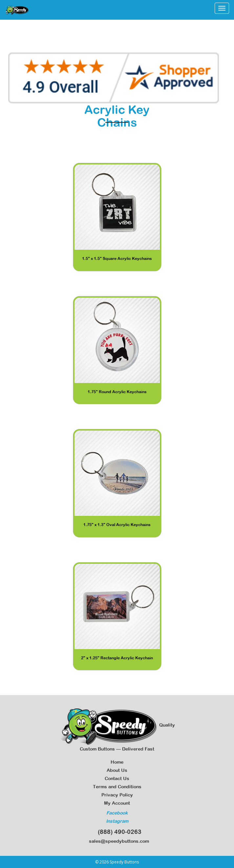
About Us (117, 770)
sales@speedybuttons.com (117, 841)
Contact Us (117, 778)
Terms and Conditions (117, 787)
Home (117, 762)
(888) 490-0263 (117, 832)
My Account (117, 803)
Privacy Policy (117, 795)
